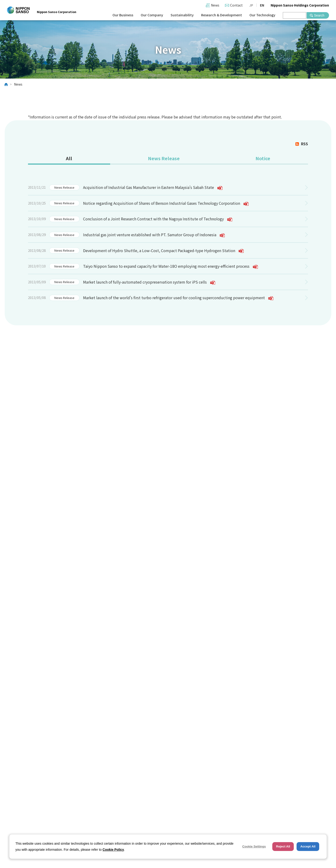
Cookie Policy (113, 850)
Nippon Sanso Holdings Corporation (300, 5)
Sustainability (182, 15)
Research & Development (222, 15)
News (215, 5)
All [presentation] (69, 158)
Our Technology (262, 15)
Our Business (123, 15)
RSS (304, 144)
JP (251, 5)
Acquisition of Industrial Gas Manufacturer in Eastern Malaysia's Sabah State (153, 188)
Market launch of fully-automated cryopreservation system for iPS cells (149, 282)
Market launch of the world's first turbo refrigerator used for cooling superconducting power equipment (178, 298)
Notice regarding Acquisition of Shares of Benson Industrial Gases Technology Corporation (166, 204)
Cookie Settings (254, 846)
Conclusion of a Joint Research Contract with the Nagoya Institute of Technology (158, 219)
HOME (6, 84)
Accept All (308, 846)
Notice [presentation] (263, 158)
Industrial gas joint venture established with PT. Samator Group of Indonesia (154, 235)
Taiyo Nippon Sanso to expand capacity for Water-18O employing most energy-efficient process (170, 267)
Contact (236, 5)
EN (262, 5)
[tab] (69, 159)
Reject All (283, 846)
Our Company (152, 15)
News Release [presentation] (164, 158)
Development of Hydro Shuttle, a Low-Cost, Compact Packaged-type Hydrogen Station (163, 251)
